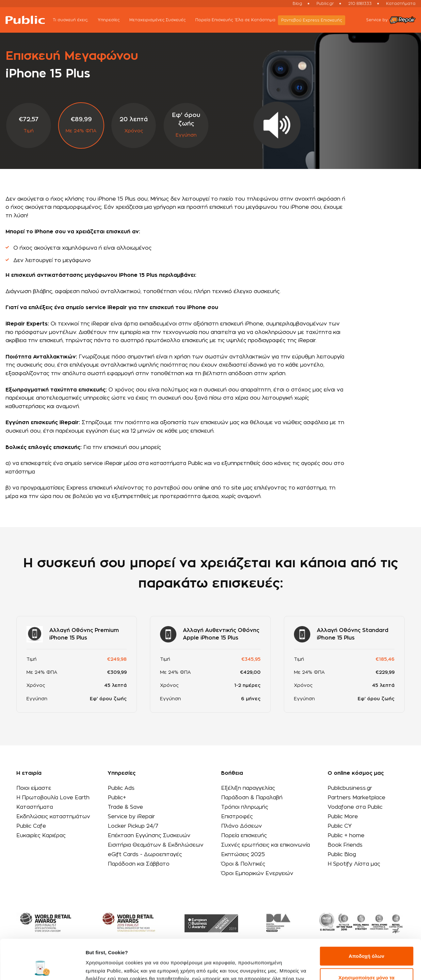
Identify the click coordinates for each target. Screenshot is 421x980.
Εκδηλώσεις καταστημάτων (53, 817)
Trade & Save (125, 807)
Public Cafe (31, 826)
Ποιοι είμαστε (34, 788)
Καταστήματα (401, 4)
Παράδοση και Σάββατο (139, 864)
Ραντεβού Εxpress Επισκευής (312, 20)
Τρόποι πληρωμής (245, 807)
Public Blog (342, 855)
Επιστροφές (237, 817)
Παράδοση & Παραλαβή (252, 798)
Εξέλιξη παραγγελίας (248, 788)
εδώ (228, 949)
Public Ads (121, 788)
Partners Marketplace (356, 798)
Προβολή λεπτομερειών (114, 967)
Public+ (117, 798)
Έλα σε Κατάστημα (255, 20)
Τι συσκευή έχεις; (74, 20)
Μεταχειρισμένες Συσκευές (161, 20)
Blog (297, 4)
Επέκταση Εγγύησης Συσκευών (149, 836)
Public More (343, 817)
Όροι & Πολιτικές (243, 864)
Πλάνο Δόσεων (242, 826)
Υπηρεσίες (112, 20)
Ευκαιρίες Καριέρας (41, 836)
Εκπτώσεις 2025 (243, 855)
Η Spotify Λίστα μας (354, 864)
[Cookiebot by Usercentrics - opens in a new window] (42, 967)
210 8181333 (360, 4)
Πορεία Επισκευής (214, 20)
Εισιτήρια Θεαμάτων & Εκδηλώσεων (156, 845)
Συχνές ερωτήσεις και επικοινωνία (266, 845)
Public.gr (325, 4)
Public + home (346, 836)
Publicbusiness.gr (350, 788)
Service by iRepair (131, 817)
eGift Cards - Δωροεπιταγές (145, 855)
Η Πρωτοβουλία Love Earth (53, 798)
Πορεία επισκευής (244, 836)
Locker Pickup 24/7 (133, 826)
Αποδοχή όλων (366, 919)
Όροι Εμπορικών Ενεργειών (257, 873)
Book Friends (345, 845)
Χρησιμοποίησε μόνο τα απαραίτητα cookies (366, 944)
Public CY (340, 826)
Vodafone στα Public (355, 807)
